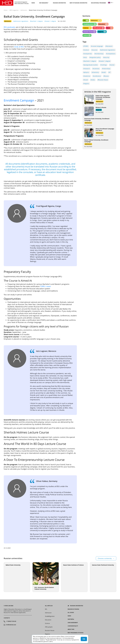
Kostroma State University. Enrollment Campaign (97, 119)
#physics (86, 72)
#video (93, 80)
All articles (49, 606)
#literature (109, 46)
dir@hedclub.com (11, 625)
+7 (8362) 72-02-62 (11, 621)
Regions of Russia (73, 609)
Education (103, 24)
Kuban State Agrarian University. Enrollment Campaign (103, 97)
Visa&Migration (90, 24)
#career (112, 65)
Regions (102, 32)
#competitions (111, 54)
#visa (85, 57)
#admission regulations (21, 21)
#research (87, 69)
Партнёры (71, 619)
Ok (84, 639)
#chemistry (95, 72)
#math (104, 72)
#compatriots (88, 54)
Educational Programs (98, 3)
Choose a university (105, 558)
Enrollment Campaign (19, 100)
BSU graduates (10, 27)
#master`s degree (50, 21)
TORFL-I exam (46, 286)
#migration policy (95, 57)
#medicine (87, 76)
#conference (97, 76)
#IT (110, 72)
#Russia (106, 76)
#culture (86, 50)
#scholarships (99, 54)
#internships (106, 69)
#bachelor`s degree (36, 21)
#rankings (104, 65)
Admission (24, 10)
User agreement (73, 623)
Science (87, 28)
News (33, 3)
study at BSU (19, 47)
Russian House (89, 32)
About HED (71, 629)
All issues (71, 613)
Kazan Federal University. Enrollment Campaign (96, 141)
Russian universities (59, 3)
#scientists (96, 69)
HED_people (99, 28)
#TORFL (86, 46)
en (110, 3)
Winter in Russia (101, 107)
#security (106, 57)
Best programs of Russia (76, 633)
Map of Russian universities (78, 3)
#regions (86, 84)
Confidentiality (73, 626)
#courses (94, 50)
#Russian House (103, 80)
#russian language (97, 46)
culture (87, 35)
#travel (86, 80)
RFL (86, 20)
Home (6, 10)
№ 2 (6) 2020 (62, 21)
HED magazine (43, 3)
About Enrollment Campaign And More (105, 130)
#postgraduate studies (91, 65)
